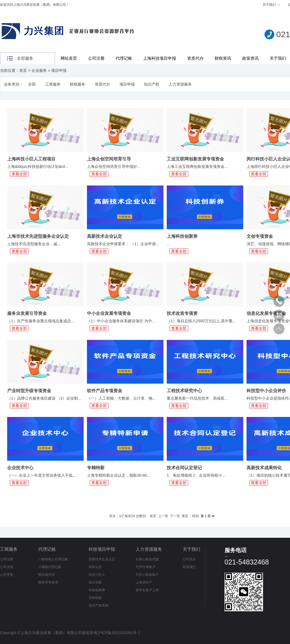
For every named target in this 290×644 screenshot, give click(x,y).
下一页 (175, 516)
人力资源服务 (180, 84)
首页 (23, 70)
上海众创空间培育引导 (109, 159)
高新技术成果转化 (264, 468)
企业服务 (39, 70)
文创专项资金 (260, 236)
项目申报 (59, 70)
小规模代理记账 (50, 567)
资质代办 (195, 58)
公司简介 (189, 559)
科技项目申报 (102, 549)
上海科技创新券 (182, 236)
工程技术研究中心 (184, 391)
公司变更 (7, 575)
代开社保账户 (146, 567)
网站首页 (69, 58)
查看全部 (19, 174)
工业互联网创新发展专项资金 (195, 159)
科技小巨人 (97, 575)
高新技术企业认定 (105, 236)
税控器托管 (46, 575)
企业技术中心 (20, 468)
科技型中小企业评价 (266, 391)
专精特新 (96, 468)
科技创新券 (97, 590)
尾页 (185, 516)
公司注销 (7, 567)
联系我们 (189, 567)
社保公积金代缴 (147, 559)
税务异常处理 (48, 582)
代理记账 (124, 58)
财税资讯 (223, 58)
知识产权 (152, 84)
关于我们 (269, 5)
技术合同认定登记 (184, 468)
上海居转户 (144, 582)
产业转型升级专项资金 (29, 391)
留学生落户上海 (147, 590)
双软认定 (95, 567)
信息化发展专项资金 (266, 313)
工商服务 (53, 84)
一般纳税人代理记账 (53, 559)
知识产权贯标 (99, 605)
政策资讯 (250, 58)
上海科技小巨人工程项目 (31, 159)
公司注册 (96, 58)
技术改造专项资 (182, 313)
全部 (32, 84)
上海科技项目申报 (160, 58)
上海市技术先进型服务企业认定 (38, 236)
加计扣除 (95, 582)
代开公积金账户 (147, 575)
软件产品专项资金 (105, 391)
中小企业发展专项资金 (109, 313)
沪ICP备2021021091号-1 (119, 633)
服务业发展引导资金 (27, 313)
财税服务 (78, 84)
